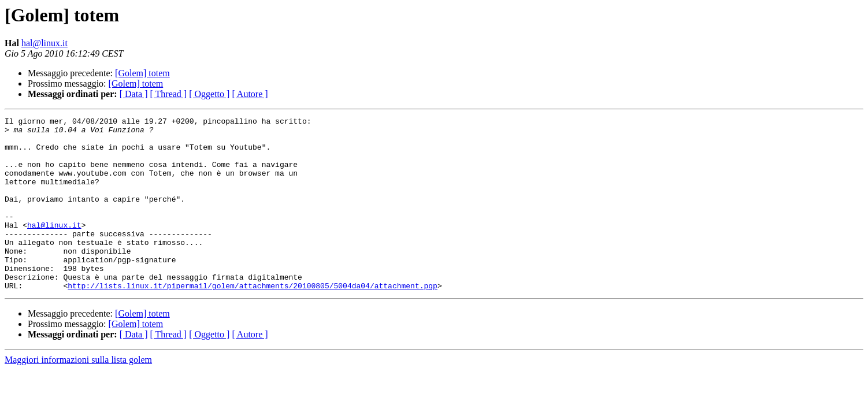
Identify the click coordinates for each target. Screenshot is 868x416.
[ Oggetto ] (209, 94)
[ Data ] (134, 94)
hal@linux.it (44, 43)
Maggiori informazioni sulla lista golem (78, 394)
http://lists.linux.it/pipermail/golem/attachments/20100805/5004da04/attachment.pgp (253, 320)
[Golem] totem (142, 73)
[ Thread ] (169, 94)
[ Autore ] (250, 94)
